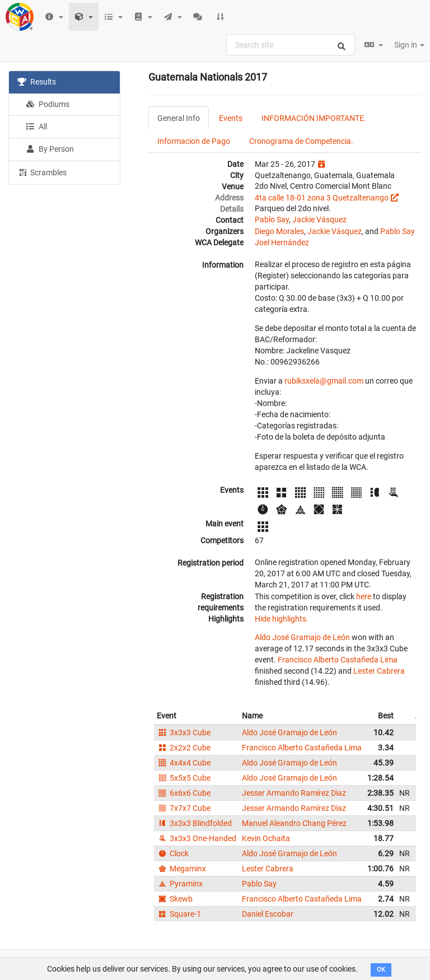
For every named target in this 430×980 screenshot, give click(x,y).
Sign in (409, 45)
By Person (50, 149)
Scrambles (42, 172)
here (364, 596)
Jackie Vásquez (319, 220)
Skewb (175, 899)
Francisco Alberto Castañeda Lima (338, 660)
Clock (173, 853)
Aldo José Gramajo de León (302, 637)
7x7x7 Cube (184, 808)
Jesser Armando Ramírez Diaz (294, 793)
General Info (179, 118)
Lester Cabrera (379, 671)
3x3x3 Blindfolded (194, 823)
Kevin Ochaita (266, 838)
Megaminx (181, 869)
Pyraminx (180, 884)
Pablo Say (272, 220)
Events (231, 118)
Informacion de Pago (194, 141)
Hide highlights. (282, 619)
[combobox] (291, 45)
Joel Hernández (282, 242)
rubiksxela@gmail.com (324, 381)
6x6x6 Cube (184, 793)
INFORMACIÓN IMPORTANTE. (314, 118)
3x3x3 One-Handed (197, 838)
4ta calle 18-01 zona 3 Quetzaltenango (322, 198)
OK (381, 970)
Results (37, 82)
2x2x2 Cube (184, 748)
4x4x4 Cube (184, 763)
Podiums (48, 104)
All (36, 127)
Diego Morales (279, 231)
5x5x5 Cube (184, 778)
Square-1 (179, 914)
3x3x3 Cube (184, 732)
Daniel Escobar (268, 914)
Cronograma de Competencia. (301, 141)
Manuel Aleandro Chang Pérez (294, 823)
